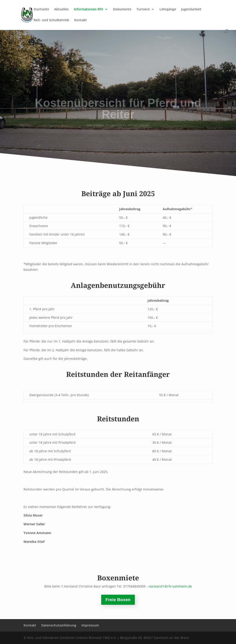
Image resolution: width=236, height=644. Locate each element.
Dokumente (122, 9)
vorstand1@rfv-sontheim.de (170, 586)
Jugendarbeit (191, 9)
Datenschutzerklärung (59, 625)
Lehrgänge (168, 9)
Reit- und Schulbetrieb (51, 20)
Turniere (143, 9)
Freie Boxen (118, 600)
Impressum (90, 625)
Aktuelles (61, 9)
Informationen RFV (88, 9)
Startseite (41, 9)
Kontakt (81, 20)
